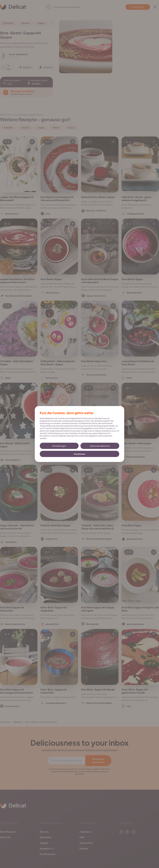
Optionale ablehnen (100, 446)
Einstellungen (59, 446)
